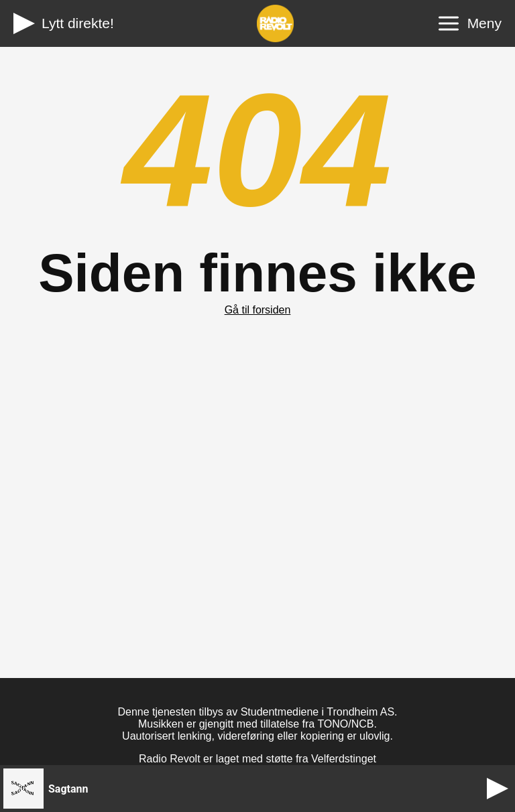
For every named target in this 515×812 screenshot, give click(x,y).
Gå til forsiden (258, 310)
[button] (242, 789)
